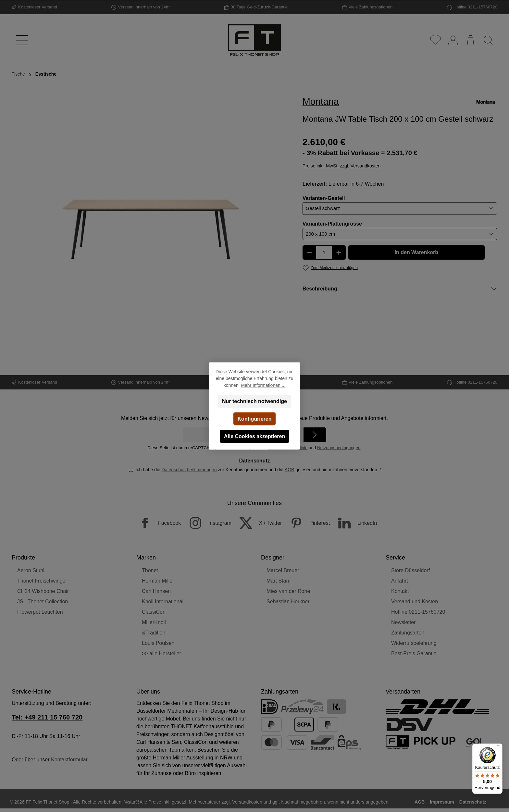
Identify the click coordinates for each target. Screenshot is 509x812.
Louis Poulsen (158, 643)
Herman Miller (158, 581)
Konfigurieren (255, 419)
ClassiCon (154, 612)
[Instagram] (207, 523)
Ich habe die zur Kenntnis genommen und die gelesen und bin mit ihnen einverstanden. (258, 470)
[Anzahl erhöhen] (339, 252)
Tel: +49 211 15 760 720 (47, 717)
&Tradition (154, 633)
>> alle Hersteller (161, 653)
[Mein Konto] (453, 40)
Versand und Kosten (415, 602)
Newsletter (403, 622)
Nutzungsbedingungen (339, 448)
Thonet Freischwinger (42, 581)
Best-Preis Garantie (414, 653)
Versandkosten (247, 802)
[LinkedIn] (354, 523)
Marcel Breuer (283, 570)
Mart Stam (279, 581)
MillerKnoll (154, 622)
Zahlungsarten (408, 633)
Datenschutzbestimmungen (189, 470)
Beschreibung (320, 289)
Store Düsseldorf (410, 570)
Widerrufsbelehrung (414, 643)
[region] (151, 220)
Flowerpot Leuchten (40, 612)
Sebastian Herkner (288, 602)
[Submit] (315, 435)
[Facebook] (156, 523)
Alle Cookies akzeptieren (255, 436)
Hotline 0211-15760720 (418, 612)
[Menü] (21, 40)
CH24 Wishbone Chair (43, 591)
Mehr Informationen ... (263, 385)
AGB (289, 470)
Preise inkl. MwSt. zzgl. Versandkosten (341, 166)
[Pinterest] (307, 523)
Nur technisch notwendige (255, 401)
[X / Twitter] (257, 523)
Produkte (23, 558)
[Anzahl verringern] (310, 252)
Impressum (442, 802)
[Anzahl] (324, 252)
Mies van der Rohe (288, 591)
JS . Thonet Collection (43, 602)
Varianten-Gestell (324, 198)
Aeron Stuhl (31, 570)
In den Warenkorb (417, 252)
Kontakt (400, 591)
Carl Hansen (156, 591)
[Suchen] (488, 40)
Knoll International (163, 602)
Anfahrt (400, 581)
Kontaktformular (69, 760)
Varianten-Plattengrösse (332, 223)
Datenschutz (473, 802)
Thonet (150, 570)
